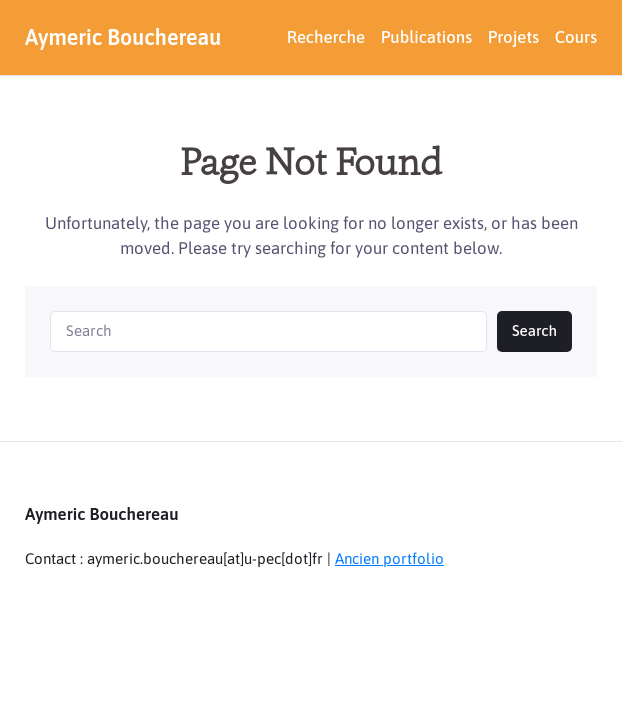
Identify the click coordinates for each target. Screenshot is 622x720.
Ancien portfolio (389, 558)
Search (534, 330)
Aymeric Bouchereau (123, 37)
